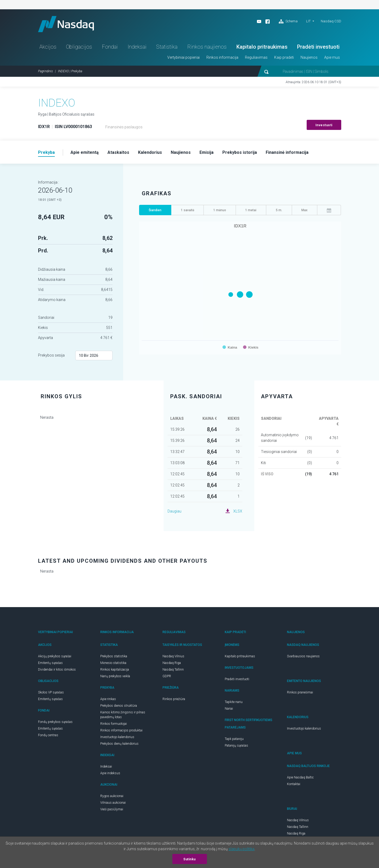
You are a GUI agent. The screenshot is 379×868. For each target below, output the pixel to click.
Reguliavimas (256, 57)
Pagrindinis (45, 71)
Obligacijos (79, 47)
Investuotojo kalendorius (117, 737)
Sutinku (189, 859)
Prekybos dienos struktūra (119, 706)
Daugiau (174, 511)
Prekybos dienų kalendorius (119, 744)
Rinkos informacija (222, 57)
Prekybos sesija (51, 355)
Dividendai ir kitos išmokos (57, 670)
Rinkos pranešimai (300, 692)
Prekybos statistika (114, 656)
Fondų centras (48, 735)
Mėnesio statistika (113, 663)
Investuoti (324, 125)
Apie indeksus (110, 773)
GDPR (167, 676)
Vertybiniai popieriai (184, 57)
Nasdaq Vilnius (173, 656)
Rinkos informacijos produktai (121, 730)
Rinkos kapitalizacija (115, 670)
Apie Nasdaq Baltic (300, 777)
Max (304, 210)
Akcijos (48, 47)
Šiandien (155, 210)
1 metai (251, 210)
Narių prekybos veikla (115, 676)
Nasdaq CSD (331, 21)
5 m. (279, 210)
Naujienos (309, 57)
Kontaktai (294, 784)
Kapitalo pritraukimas (262, 47)
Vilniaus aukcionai (113, 803)
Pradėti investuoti (318, 47)
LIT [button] (308, 21)
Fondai (110, 47)
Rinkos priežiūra (174, 699)
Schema (288, 22)
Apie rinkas (108, 699)
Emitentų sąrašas (50, 663)
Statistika (167, 47)
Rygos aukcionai (112, 796)
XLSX (238, 511)
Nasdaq (66, 24)
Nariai (229, 709)
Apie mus (332, 57)
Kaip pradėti (284, 57)
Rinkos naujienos (207, 47)
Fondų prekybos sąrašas (55, 722)
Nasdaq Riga (172, 663)
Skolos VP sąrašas (51, 692)
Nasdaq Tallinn (173, 670)
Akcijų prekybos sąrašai (55, 656)
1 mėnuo (220, 210)
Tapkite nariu (234, 702)
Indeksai (137, 47)
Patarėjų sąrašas (236, 746)
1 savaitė (188, 210)
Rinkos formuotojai (114, 724)
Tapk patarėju (234, 739)
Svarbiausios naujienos (303, 656)
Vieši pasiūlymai (112, 809)
